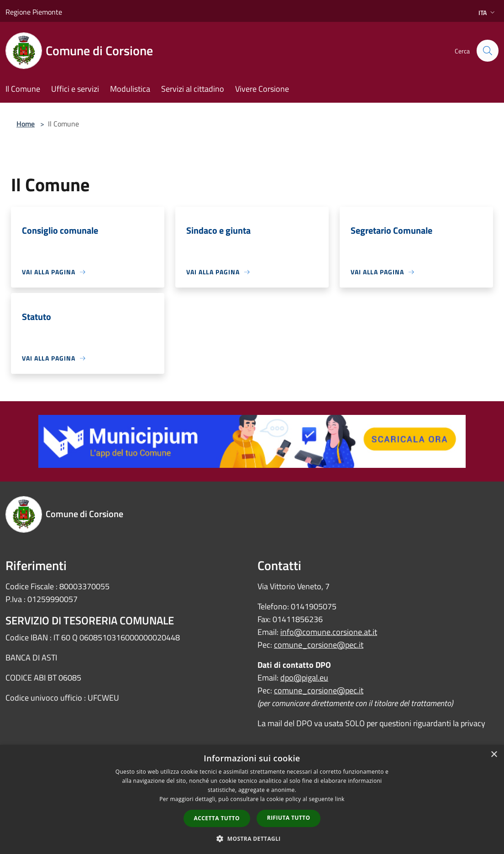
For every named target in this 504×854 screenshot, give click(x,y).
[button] (252, 838)
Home (26, 124)
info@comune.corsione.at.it (329, 632)
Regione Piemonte (34, 12)
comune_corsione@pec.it (319, 645)
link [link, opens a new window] (340, 799)
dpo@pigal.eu (304, 678)
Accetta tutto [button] (217, 818)
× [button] (494, 755)
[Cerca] (488, 51)
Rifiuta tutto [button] (289, 818)
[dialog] (252, 799)
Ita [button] (488, 13)
